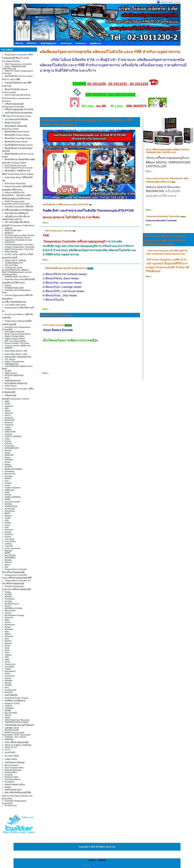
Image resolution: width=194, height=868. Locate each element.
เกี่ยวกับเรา (32, 43)
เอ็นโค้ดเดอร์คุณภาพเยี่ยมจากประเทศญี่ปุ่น (70, 340)
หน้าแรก (19, 43)
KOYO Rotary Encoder (56, 315)
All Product (66, 43)
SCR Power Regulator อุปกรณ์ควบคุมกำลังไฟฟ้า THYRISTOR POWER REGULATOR (164, 240)
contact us (80, 43)
